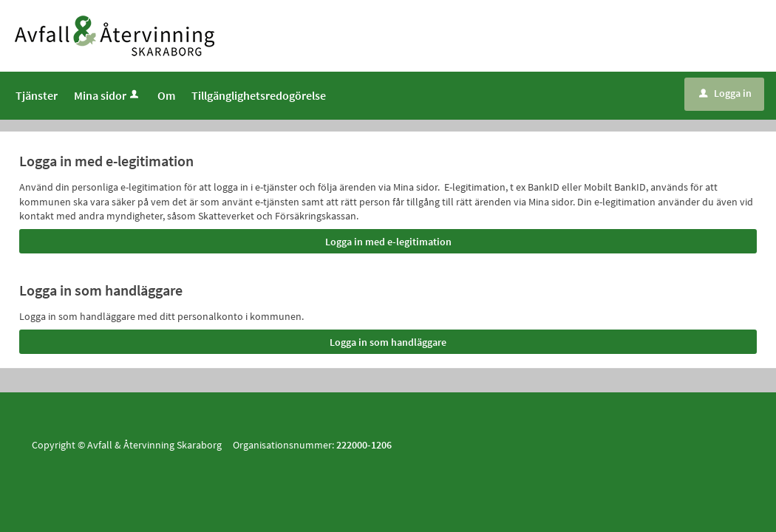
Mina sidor (108, 95)
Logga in (725, 93)
